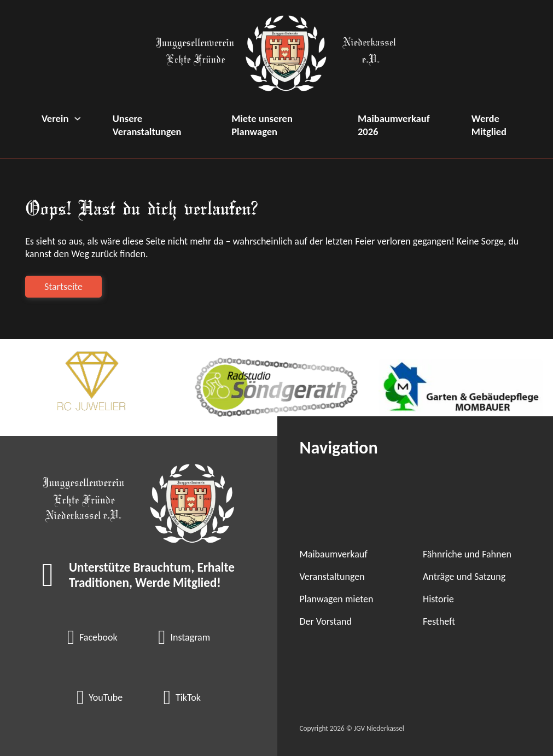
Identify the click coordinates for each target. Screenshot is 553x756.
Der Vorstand (325, 621)
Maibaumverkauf (333, 554)
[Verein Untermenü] (77, 118)
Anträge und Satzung (464, 577)
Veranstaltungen (332, 577)
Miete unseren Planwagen (262, 125)
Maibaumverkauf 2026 (394, 125)
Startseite (63, 287)
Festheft (439, 621)
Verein (55, 118)
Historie (438, 599)
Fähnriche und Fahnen (467, 554)
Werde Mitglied (489, 125)
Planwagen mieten (336, 599)
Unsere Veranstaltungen (147, 125)
